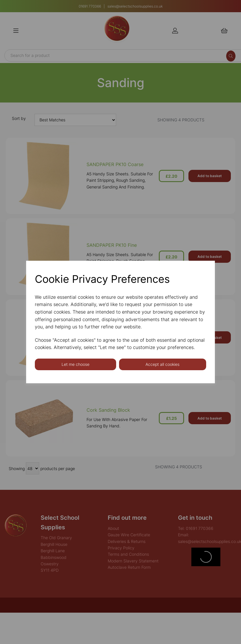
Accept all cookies (162, 364)
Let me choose (75, 364)
